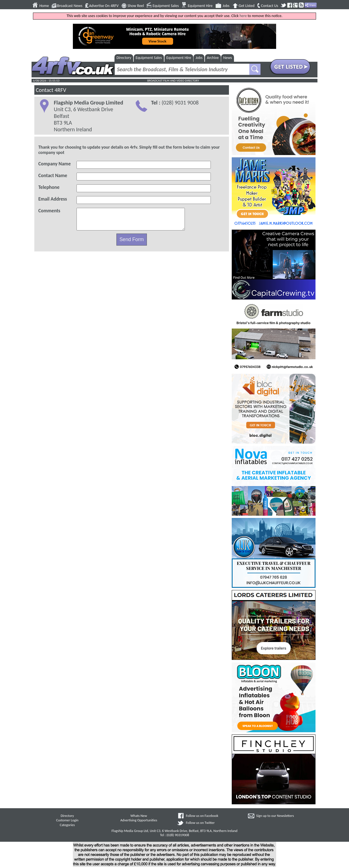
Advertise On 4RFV (104, 6)
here (243, 16)
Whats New (139, 816)
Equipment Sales (166, 6)
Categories (67, 825)
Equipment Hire (200, 6)
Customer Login (67, 820)
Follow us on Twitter (200, 823)
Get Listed (247, 6)
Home (44, 6)
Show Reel (136, 6)
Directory (124, 58)
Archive (213, 58)
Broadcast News (70, 6)
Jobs (226, 6)
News (228, 58)
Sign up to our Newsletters (275, 816)
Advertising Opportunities (139, 820)
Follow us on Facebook (202, 816)
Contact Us (270, 6)
